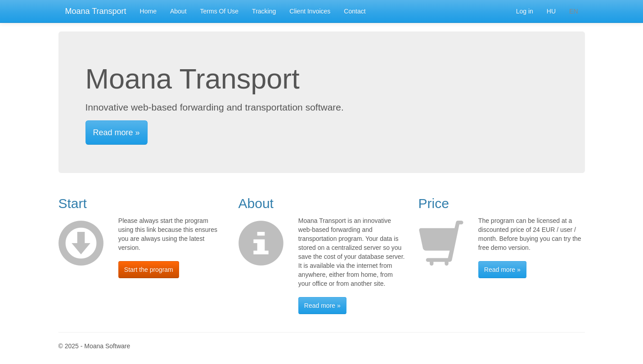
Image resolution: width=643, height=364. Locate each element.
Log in (525, 11)
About (178, 11)
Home (148, 11)
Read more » (117, 133)
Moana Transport (96, 11)
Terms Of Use (220, 11)
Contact (355, 11)
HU (551, 11)
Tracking (264, 11)
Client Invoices (310, 11)
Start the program (149, 270)
